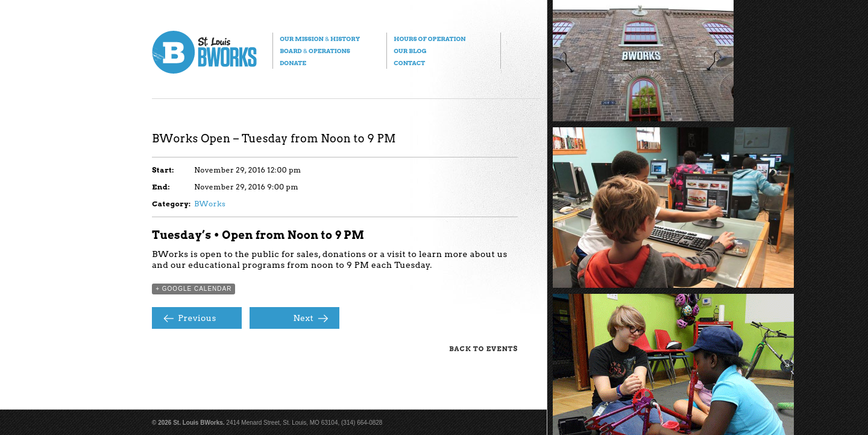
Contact (409, 63)
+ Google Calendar (193, 289)
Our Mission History (320, 39)
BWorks (210, 204)
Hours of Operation (429, 39)
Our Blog (410, 51)
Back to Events (483, 349)
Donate (293, 63)
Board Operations (315, 51)
